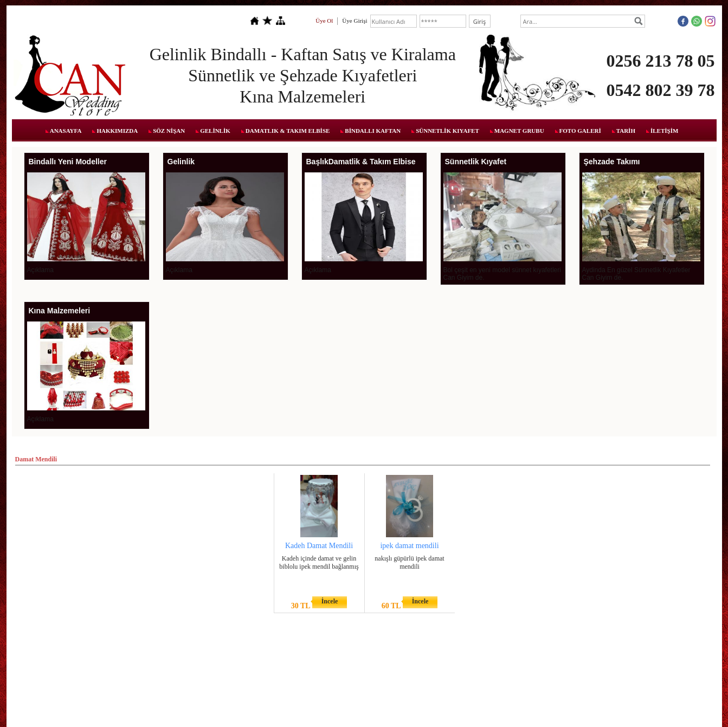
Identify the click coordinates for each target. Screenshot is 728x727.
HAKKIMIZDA (117, 131)
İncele (330, 601)
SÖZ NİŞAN (169, 131)
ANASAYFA (66, 131)
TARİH (626, 131)
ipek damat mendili (409, 546)
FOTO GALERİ (580, 131)
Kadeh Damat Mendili (319, 546)
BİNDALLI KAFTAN (373, 131)
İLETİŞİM (664, 131)
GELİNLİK (215, 131)
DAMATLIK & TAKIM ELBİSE (288, 131)
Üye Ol (324, 21)
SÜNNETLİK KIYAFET (447, 131)
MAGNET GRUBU (519, 131)
